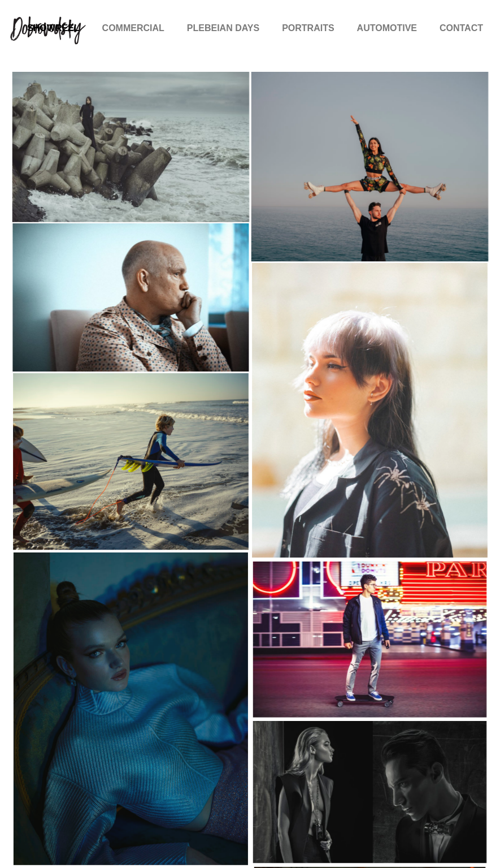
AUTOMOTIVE (387, 28)
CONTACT (461, 28)
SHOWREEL (53, 28)
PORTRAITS (308, 28)
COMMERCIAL (133, 28)
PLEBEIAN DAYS (223, 28)
